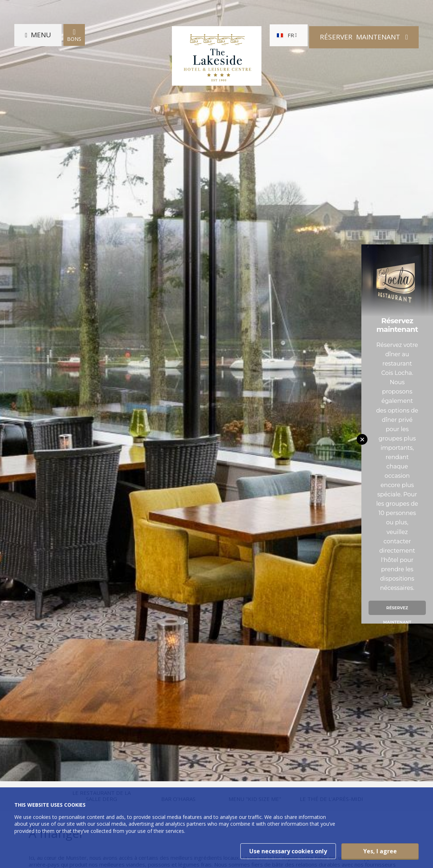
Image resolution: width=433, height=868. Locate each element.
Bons (74, 37)
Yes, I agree (380, 851)
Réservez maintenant (397, 610)
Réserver (361, 37)
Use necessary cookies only (288, 851)
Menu (41, 37)
